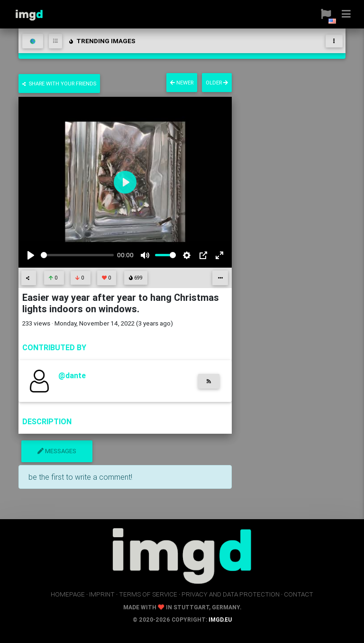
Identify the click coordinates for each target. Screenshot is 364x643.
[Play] (31, 255)
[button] (323, 14)
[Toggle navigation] (334, 41)
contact (299, 594)
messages (57, 451)
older (217, 83)
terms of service (148, 594)
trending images (102, 41)
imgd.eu (220, 620)
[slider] (77, 255)
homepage (68, 594)
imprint (102, 594)
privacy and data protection (231, 594)
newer (182, 83)
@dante (72, 375)
